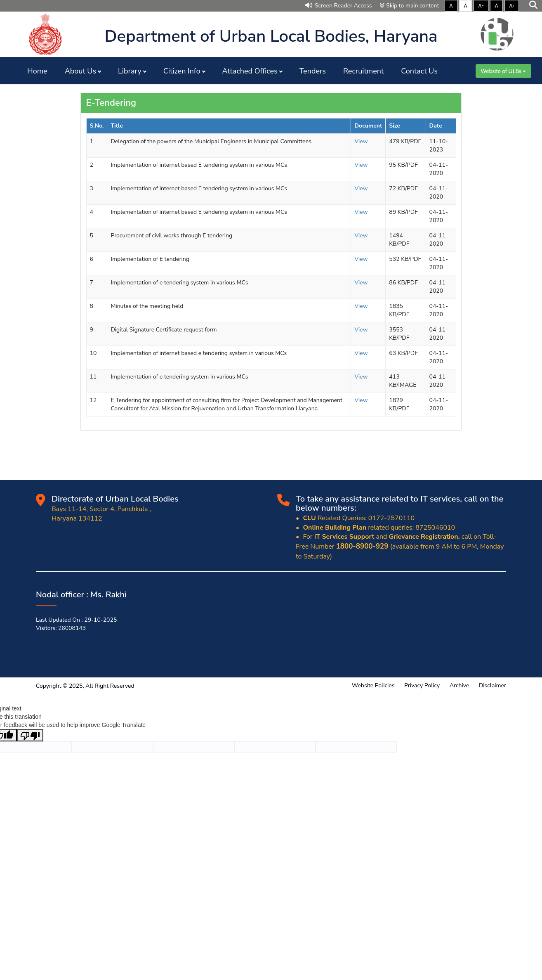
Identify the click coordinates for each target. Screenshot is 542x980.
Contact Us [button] (419, 71)
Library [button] (130, 71)
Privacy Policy (422, 685)
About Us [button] (80, 71)
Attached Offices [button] (250, 71)
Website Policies (373, 685)
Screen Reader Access (339, 6)
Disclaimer (493, 685)
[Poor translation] (30, 735)
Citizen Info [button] (182, 71)
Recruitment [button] (363, 71)
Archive (459, 685)
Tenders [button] (313, 71)
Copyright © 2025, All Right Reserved (85, 686)
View (361, 141)
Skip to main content (409, 6)
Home (37, 71)
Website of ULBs (503, 71)
